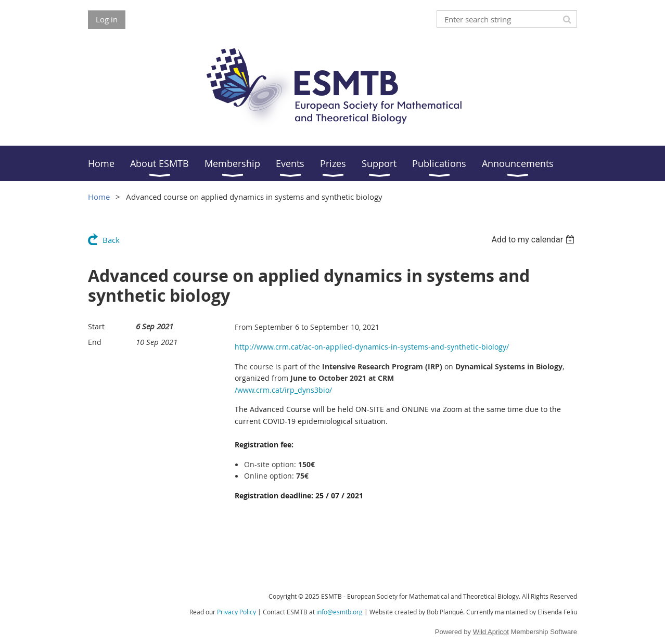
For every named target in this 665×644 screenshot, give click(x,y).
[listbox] (534, 240)
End (95, 342)
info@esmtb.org (340, 612)
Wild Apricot (491, 632)
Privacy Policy (236, 612)
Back (111, 240)
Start (96, 326)
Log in (107, 19)
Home (99, 197)
